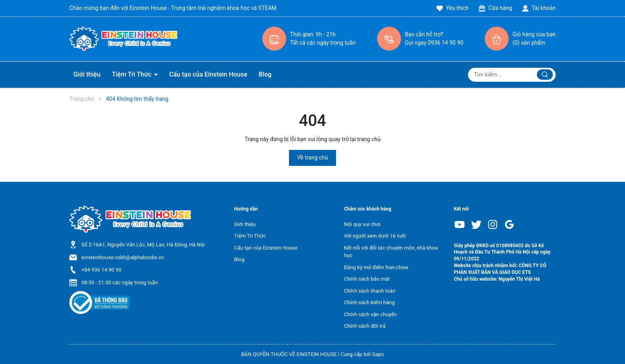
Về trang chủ (312, 157)
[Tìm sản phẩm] (512, 75)
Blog (265, 74)
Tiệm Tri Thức (133, 74)
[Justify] (545, 75)
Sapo (378, 354)
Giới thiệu (87, 74)
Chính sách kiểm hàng (369, 302)
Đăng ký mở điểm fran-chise (376, 267)
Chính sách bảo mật (367, 279)
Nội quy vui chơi (362, 224)
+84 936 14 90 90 (101, 270)
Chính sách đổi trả (365, 326)
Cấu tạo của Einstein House (208, 74)
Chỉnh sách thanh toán (370, 291)
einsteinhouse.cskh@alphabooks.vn (123, 257)
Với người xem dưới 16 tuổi (375, 236)
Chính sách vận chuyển (370, 314)
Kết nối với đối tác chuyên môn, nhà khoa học (391, 252)
